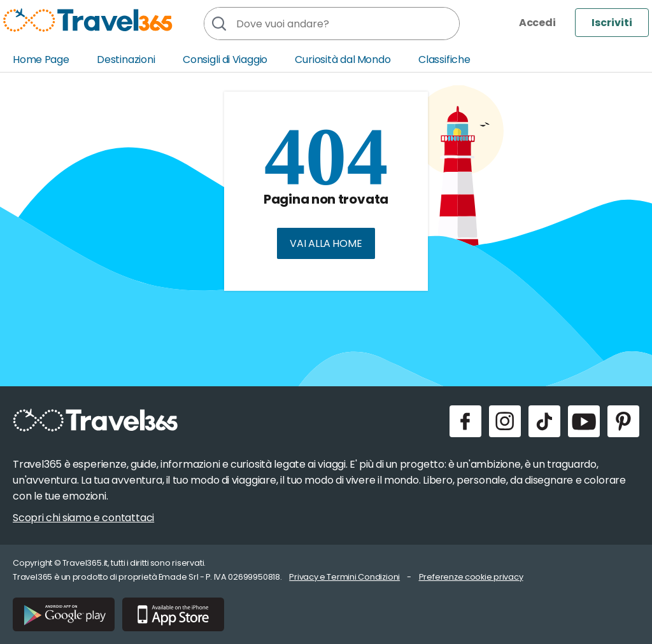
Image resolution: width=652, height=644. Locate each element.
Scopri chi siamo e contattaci (83, 518)
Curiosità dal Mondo (343, 59)
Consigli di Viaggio (225, 59)
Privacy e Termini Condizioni (344, 577)
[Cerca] (218, 24)
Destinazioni (126, 59)
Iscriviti (612, 23)
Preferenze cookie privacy (471, 577)
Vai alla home (326, 243)
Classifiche (444, 59)
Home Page (41, 59)
